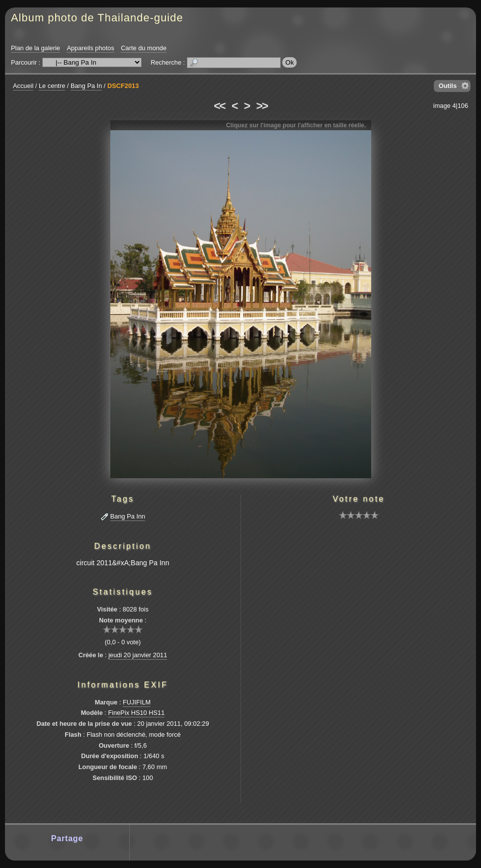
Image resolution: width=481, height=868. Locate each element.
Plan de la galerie (36, 48)
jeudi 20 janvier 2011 (138, 655)
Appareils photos (90, 48)
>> (262, 106)
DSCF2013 (123, 86)
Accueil (23, 86)
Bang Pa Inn (128, 516)
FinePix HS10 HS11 (136, 713)
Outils (448, 86)
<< (219, 106)
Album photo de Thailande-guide (97, 18)
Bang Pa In (86, 86)
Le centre (52, 86)
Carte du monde (144, 48)
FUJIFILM (137, 702)
